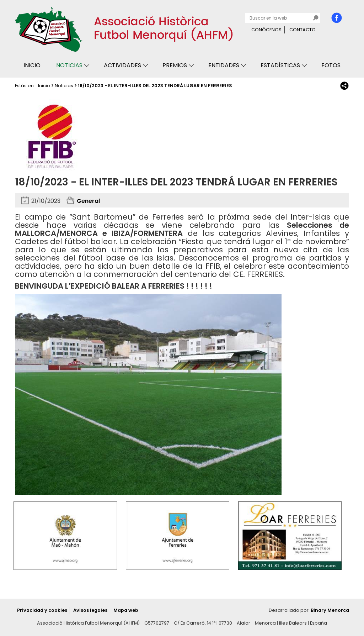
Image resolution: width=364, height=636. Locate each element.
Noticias (69, 65)
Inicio (32, 65)
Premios (175, 65)
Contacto (303, 30)
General (88, 201)
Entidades (224, 65)
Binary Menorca (330, 610)
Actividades (122, 65)
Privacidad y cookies (42, 610)
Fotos (331, 65)
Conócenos (266, 30)
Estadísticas (280, 65)
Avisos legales (90, 610)
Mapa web (126, 610)
